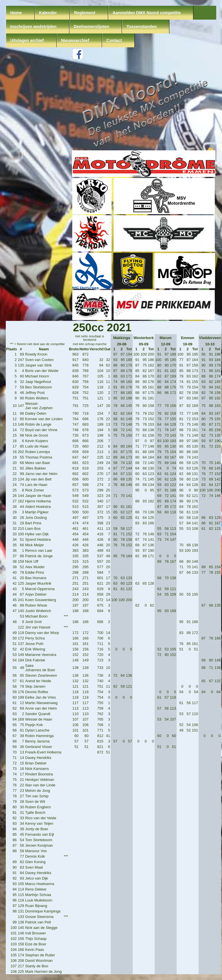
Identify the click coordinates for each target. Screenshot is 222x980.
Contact (114, 40)
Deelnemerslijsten (91, 27)
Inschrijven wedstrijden (33, 27)
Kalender (48, 13)
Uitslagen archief (27, 40)
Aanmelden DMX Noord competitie (147, 13)
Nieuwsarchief (75, 40)
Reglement (85, 13)
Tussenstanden (142, 27)
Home (16, 13)
